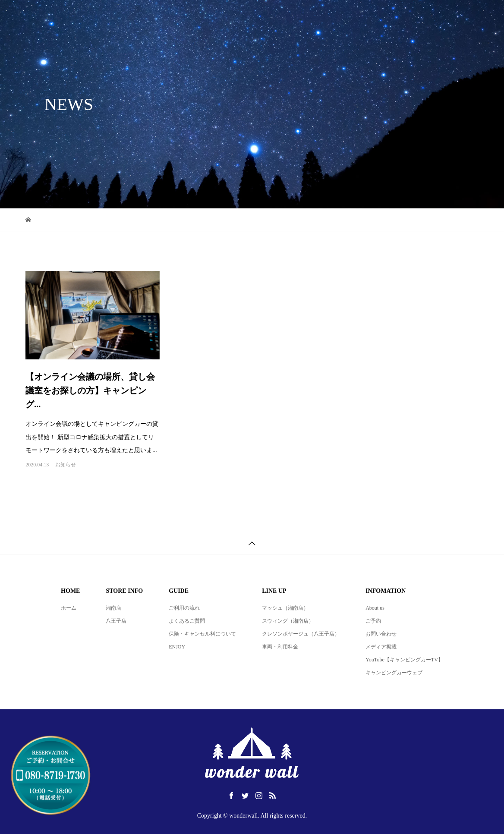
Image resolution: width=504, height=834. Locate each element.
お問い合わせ (381, 634)
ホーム (69, 608)
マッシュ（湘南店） (285, 608)
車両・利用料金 (280, 647)
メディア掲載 (381, 647)
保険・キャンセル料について (202, 634)
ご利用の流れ (184, 608)
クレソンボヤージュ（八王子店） (301, 634)
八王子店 (116, 621)
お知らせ (66, 465)
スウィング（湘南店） (288, 621)
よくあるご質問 (187, 621)
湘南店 (113, 608)
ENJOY (177, 647)
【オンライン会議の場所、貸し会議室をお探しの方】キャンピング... (90, 390)
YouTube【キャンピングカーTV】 (404, 660)
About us (375, 608)
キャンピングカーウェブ (394, 673)
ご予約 (373, 621)
